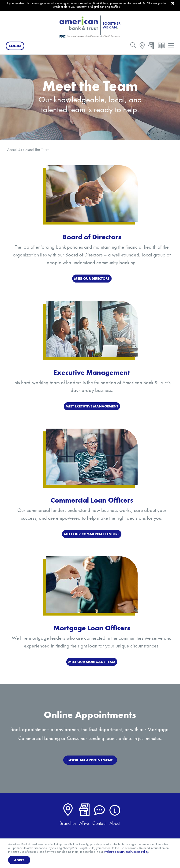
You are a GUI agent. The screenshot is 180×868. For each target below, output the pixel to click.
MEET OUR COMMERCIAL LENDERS (92, 534)
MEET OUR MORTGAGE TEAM (92, 662)
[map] (142, 46)
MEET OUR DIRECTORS (92, 279)
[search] (133, 46)
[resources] (161, 47)
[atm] (151, 46)
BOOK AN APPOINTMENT (90, 760)
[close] (173, 3)
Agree (19, 860)
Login (15, 46)
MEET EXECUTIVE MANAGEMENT (92, 406)
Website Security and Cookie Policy (126, 852)
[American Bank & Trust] (90, 26)
